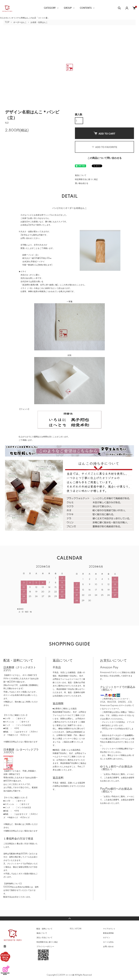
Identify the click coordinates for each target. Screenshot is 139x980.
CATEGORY (50, 8)
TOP (7, 22)
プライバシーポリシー (45, 947)
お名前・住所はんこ (39, 22)
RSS (72, 929)
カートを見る (108, 942)
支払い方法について (44, 938)
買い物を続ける (82, 183)
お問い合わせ (108, 947)
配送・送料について (44, 929)
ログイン (107, 938)
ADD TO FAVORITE (104, 147)
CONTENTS (86, 8)
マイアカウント (109, 929)
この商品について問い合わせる (105, 158)
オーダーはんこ (20, 22)
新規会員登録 (108, 933)
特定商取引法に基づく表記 (86, 179)
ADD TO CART (105, 133)
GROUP (68, 8)
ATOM (78, 929)
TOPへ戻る (69, 918)
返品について (81, 175)
